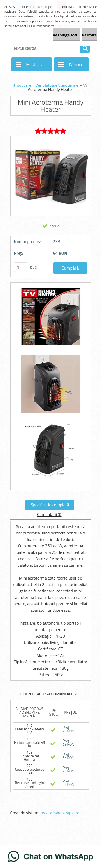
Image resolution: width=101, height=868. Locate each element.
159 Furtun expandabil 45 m (30, 742)
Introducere (21, 85)
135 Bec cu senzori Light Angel (29, 783)
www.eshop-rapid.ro (61, 813)
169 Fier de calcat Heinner (30, 756)
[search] (85, 48)
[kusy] (21, 267)
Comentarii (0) (50, 514)
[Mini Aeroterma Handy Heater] (51, 319)
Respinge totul (66, 35)
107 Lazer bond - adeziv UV (29, 729)
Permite (89, 35)
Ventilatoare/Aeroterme (57, 85)
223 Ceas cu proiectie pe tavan (30, 769)
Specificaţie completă (50, 505)
